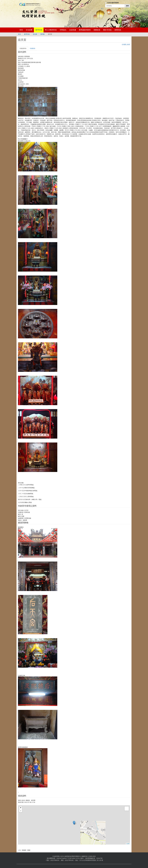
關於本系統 (107, 30)
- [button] (21, 811)
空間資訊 (63, 30)
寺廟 (29, 850)
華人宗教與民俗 (51, 30)
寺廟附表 (33, 48)
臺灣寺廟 (39, 30)
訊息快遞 (73, 30)
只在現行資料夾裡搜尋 (113, 3)
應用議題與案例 (85, 30)
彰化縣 (35, 34)
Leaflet (128, 844)
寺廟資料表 (23, 48)
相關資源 (97, 30)
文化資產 (29, 30)
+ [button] (21, 808)
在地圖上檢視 (126, 44)
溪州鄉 (42, 34)
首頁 (21, 30)
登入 (102, 9)
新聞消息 (118, 30)
